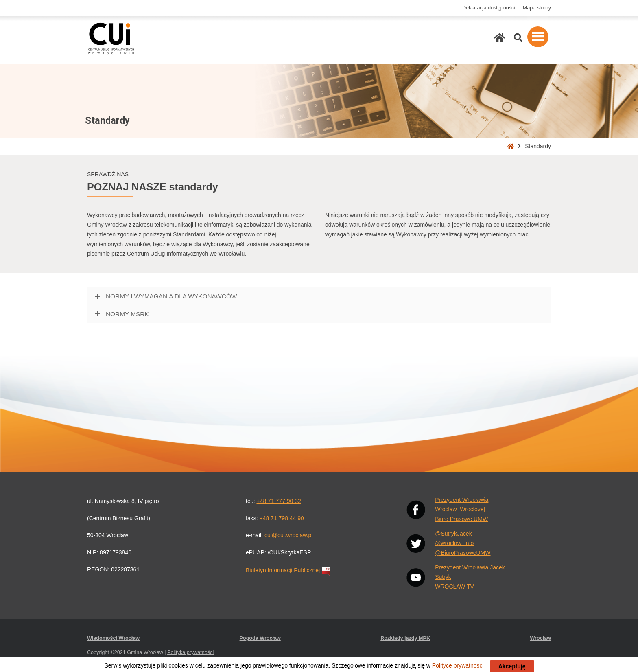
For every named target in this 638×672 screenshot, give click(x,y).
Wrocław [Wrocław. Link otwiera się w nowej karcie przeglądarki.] (540, 638)
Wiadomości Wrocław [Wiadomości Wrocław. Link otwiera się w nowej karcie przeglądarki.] (113, 638)
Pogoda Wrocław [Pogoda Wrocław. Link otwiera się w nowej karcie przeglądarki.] (260, 638)
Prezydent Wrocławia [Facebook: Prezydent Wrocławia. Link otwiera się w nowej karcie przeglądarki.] (462, 500)
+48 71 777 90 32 (279, 501)
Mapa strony (537, 8)
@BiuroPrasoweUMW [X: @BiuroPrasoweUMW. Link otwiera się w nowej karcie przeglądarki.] (463, 553)
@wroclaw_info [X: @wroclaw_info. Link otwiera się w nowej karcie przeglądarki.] (454, 543)
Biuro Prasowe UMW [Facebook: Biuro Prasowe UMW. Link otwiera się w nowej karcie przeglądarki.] (461, 519)
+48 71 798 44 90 (281, 518)
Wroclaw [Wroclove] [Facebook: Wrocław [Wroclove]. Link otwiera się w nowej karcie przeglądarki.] (460, 509)
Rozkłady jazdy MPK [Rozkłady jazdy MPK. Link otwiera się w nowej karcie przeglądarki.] (405, 638)
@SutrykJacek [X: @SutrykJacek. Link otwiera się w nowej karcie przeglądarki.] (453, 534)
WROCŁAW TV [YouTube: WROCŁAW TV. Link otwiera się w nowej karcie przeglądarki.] (454, 587)
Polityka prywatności (190, 652)
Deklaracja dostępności (489, 8)
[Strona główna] (499, 38)
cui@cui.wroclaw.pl (288, 535)
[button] (538, 37)
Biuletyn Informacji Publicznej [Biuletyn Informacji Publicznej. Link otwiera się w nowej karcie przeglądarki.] (289, 570)
